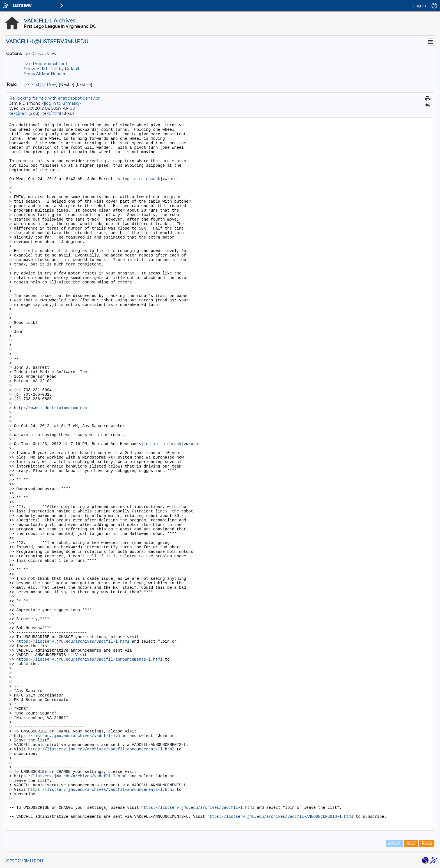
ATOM (394, 843)
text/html (52, 113)
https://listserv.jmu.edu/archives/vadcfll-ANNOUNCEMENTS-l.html (280, 817)
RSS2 (427, 843)
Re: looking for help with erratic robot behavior (54, 98)
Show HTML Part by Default (52, 69)
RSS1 (411, 843)
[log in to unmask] (62, 103)
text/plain (18, 113)
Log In (420, 6)
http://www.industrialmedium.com (51, 408)
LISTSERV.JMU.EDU (23, 861)
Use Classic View (40, 54)
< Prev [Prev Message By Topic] (50, 84)
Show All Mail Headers (46, 74)
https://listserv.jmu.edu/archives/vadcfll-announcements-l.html (89, 659)
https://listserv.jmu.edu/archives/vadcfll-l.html (73, 642)
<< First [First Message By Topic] (33, 84)
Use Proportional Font (46, 64)
